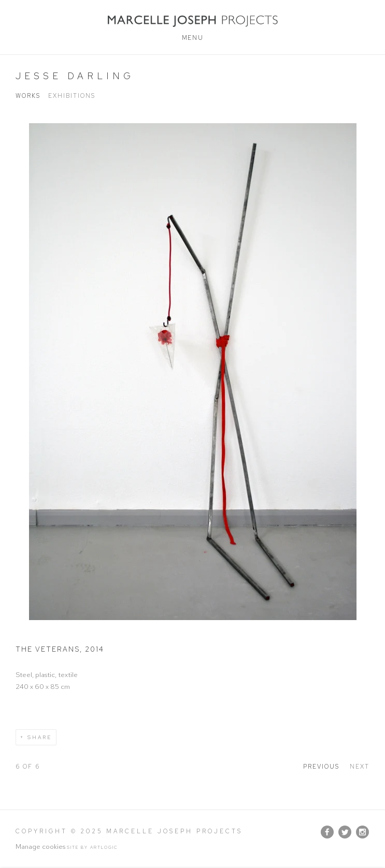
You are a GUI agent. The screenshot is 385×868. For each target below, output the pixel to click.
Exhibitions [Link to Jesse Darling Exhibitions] (72, 96)
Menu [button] (192, 38)
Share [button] (40, 737)
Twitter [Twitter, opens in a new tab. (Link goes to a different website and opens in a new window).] (345, 832)
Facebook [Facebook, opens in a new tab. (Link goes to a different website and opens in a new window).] (327, 832)
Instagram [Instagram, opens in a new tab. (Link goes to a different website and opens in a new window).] (362, 832)
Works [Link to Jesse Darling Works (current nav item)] (28, 96)
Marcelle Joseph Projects (192, 21)
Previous (321, 767)
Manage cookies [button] (40, 847)
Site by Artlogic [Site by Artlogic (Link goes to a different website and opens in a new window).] (92, 847)
